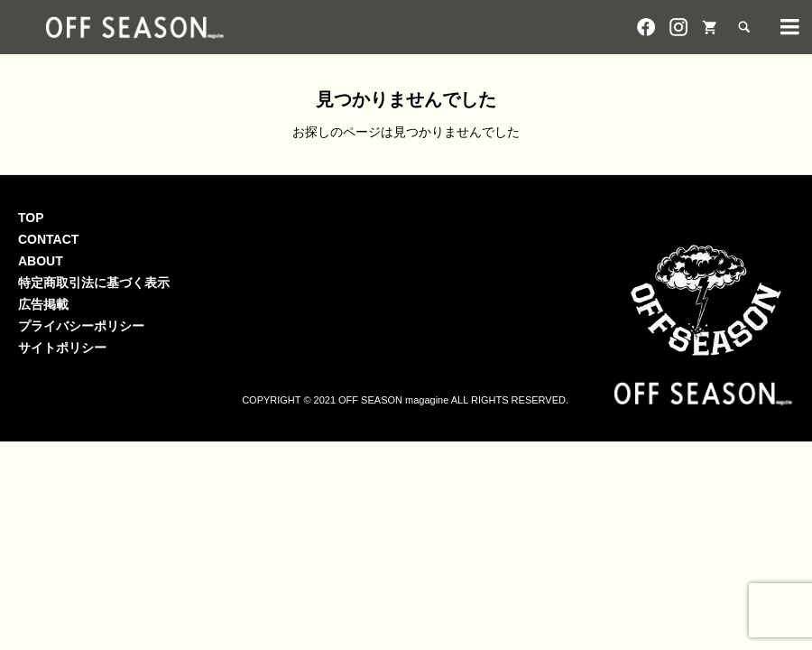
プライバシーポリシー (81, 326)
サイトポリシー (62, 348)
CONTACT (48, 239)
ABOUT (41, 261)
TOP (31, 218)
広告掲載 (43, 304)
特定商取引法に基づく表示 (94, 283)
